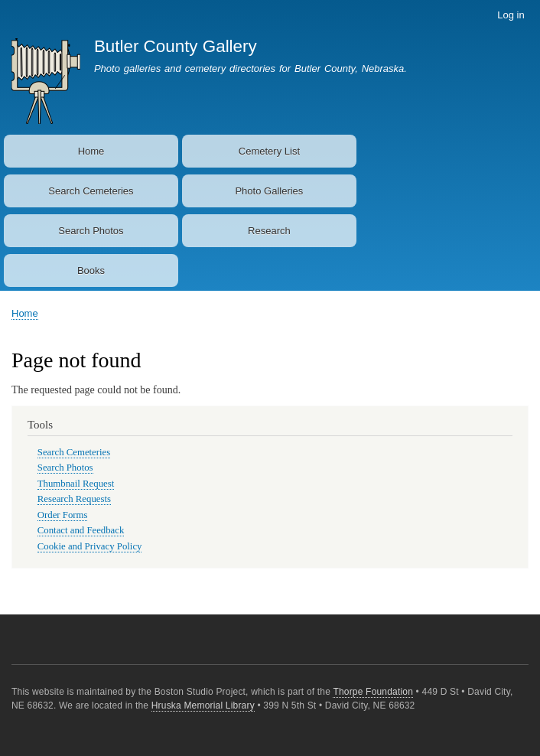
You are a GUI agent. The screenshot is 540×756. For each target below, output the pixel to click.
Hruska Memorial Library (203, 705)
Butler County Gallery (176, 46)
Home (91, 151)
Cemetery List (269, 151)
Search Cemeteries (91, 191)
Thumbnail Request (76, 484)
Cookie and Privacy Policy (90, 546)
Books (91, 270)
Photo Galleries (269, 191)
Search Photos (91, 231)
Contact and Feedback (81, 530)
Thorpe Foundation (373, 692)
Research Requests (74, 499)
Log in (511, 15)
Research (269, 231)
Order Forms (63, 515)
